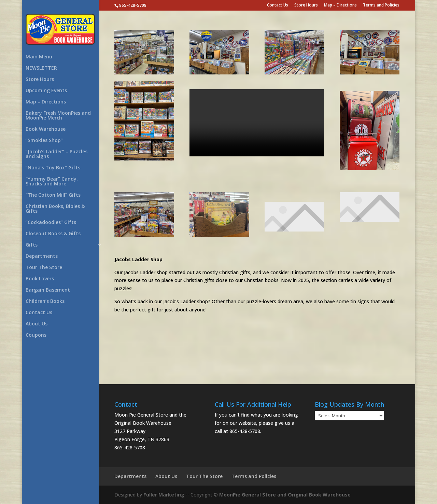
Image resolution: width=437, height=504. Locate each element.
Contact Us (278, 5)
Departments (42, 256)
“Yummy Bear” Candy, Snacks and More (52, 182)
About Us (37, 324)
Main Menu (39, 57)
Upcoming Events (46, 91)
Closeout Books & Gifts (53, 234)
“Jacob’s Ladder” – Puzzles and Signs (57, 154)
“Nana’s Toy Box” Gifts (53, 168)
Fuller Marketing (164, 495)
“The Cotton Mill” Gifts (53, 195)
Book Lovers (40, 279)
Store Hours (306, 5)
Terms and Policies (381, 5)
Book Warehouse (46, 129)
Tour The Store (44, 268)
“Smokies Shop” (44, 141)
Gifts (32, 245)
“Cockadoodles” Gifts (51, 223)
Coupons (36, 335)
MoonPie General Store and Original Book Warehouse (284, 495)
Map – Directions (340, 5)
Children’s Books (45, 302)
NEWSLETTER (41, 68)
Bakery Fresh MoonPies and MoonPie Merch (58, 116)
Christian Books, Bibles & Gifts (55, 209)
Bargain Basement (48, 290)
